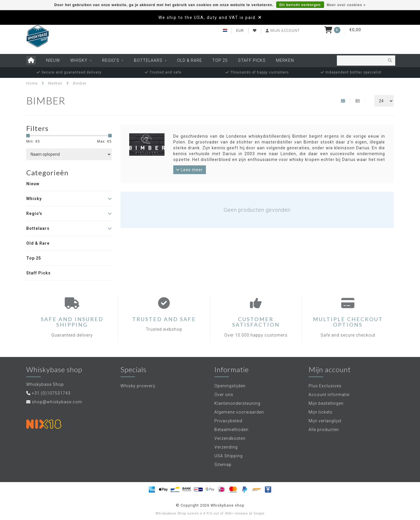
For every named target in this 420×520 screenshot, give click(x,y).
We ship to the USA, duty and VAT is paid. (208, 17)
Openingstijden (230, 386)
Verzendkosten (230, 438)
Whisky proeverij (138, 386)
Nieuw (53, 60)
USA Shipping (229, 456)
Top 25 (220, 60)
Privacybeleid (228, 421)
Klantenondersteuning (237, 403)
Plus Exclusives (325, 386)
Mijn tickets (321, 412)
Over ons (224, 395)
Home (32, 83)
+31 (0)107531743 (51, 393)
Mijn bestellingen (326, 403)
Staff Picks (252, 60)
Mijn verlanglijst (325, 421)
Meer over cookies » (346, 5)
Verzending (226, 447)
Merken (285, 60)
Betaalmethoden (231, 430)
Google (259, 513)
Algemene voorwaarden (239, 412)
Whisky (79, 60)
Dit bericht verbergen (300, 5)
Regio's (111, 60)
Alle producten (324, 430)
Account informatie (329, 395)
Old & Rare (190, 60)
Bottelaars (148, 60)
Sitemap (223, 465)
